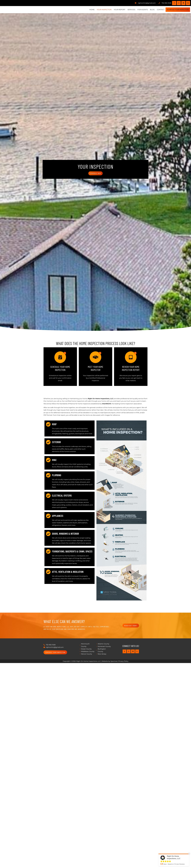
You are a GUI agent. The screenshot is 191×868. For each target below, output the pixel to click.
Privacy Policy (123, 661)
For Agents (139, 10)
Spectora (114, 661)
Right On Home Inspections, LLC (88, 661)
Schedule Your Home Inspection (60, 368)
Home (88, 10)
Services (127, 10)
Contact (157, 10)
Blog (148, 10)
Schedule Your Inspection (176, 10)
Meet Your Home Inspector (95, 368)
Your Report (115, 10)
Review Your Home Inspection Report (131, 368)
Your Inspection (100, 10)
